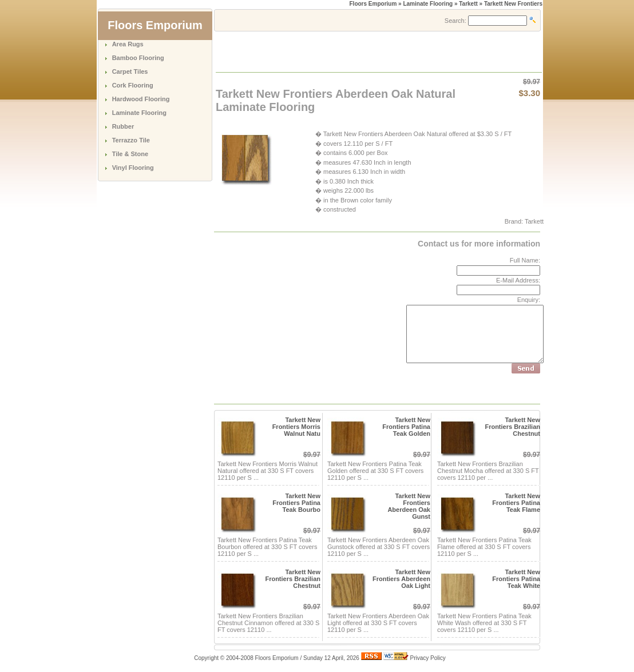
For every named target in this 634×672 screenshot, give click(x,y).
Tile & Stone (130, 154)
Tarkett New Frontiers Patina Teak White (516, 579)
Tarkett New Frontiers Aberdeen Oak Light (401, 579)
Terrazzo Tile (131, 140)
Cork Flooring (133, 85)
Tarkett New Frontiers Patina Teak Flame (516, 503)
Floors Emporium (373, 4)
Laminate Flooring (139, 113)
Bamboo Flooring (138, 58)
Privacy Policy (428, 658)
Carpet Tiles (130, 71)
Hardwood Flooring (141, 99)
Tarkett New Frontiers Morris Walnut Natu (296, 427)
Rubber (123, 126)
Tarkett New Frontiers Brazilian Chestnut (512, 427)
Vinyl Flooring (133, 168)
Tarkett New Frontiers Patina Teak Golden (406, 427)
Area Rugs (128, 44)
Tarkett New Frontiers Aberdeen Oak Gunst (409, 506)
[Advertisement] (350, 51)
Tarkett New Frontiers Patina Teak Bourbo (296, 503)
